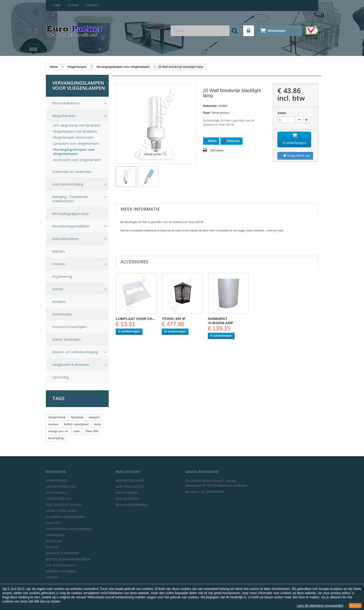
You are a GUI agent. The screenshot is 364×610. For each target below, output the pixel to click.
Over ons (53, 523)
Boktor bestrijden (66, 339)
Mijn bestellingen (130, 481)
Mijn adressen (127, 493)
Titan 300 (92, 431)
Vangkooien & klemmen (71, 364)
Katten (58, 289)
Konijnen (59, 302)
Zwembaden (62, 314)
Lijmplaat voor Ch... (135, 319)
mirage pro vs (58, 431)
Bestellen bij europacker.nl (69, 559)
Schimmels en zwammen (72, 171)
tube (76, 431)
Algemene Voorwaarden (65, 517)
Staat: (207, 113)
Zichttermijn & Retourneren (68, 529)
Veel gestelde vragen (64, 505)
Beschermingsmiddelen (71, 226)
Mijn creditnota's (130, 487)
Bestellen (54, 541)
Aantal (282, 113)
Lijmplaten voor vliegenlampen (76, 144)
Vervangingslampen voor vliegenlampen (74, 152)
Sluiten (355, 606)
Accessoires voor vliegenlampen (77, 160)
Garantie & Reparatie (62, 553)
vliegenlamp (57, 417)
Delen (211, 141)
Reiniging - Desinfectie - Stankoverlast (71, 199)
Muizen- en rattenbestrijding (75, 352)
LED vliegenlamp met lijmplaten (77, 125)
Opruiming (60, 377)
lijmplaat (77, 417)
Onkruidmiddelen (66, 239)
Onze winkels (56, 493)
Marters (59, 251)
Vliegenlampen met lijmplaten (75, 131)
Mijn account (128, 472)
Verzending (55, 535)
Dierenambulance (66, 103)
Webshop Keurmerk (61, 572)
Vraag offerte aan (297, 156)
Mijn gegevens (127, 499)
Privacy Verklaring (61, 511)
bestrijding (56, 438)
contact (93, 5)
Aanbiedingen (56, 481)
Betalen (52, 547)
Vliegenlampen (64, 116)
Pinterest (231, 141)
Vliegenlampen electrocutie (73, 137)
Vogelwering (62, 276)
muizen (53, 424)
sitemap (73, 5)
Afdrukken (217, 151)
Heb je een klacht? (61, 565)
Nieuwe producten (61, 487)
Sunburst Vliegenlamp (220, 321)
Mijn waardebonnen (131, 505)
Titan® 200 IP (174, 319)
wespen (94, 417)
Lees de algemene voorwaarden (320, 606)
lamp (98, 424)
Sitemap (52, 578)
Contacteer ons (59, 499)
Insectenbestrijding (68, 184)
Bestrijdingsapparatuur (71, 213)
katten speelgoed (76, 424)
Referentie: (210, 106)
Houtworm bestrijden (70, 327)
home (57, 5)
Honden (59, 264)
